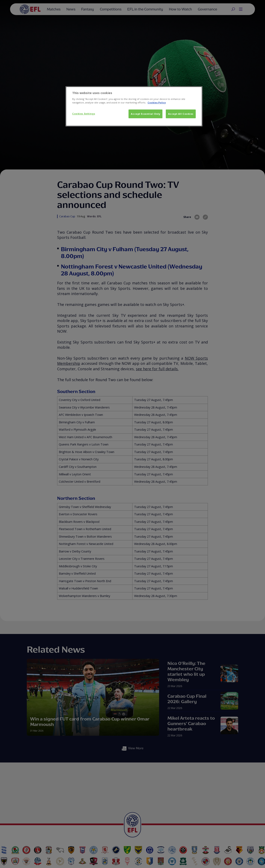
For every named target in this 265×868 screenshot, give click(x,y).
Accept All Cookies (181, 114)
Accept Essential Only (145, 114)
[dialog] (134, 106)
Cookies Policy (157, 102)
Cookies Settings (84, 114)
